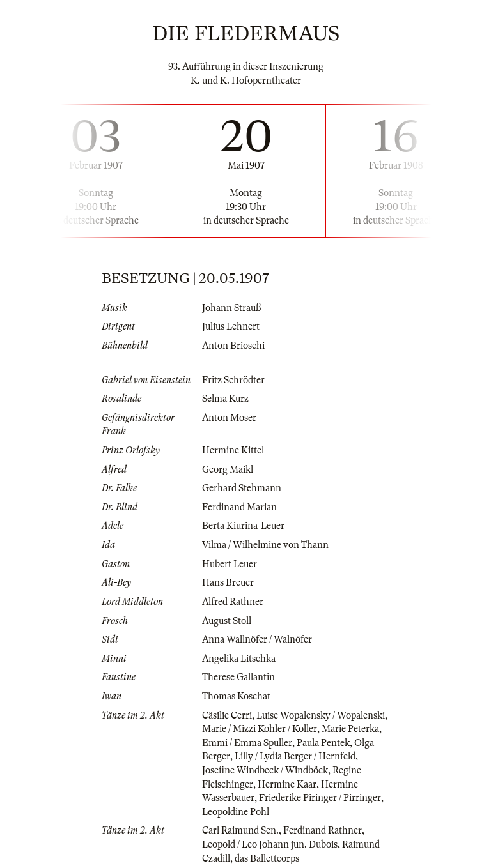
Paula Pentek (323, 743)
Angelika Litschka (239, 659)
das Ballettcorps (267, 858)
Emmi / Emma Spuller (247, 743)
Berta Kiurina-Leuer (243, 526)
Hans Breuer (228, 582)
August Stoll (227, 621)
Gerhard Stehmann (242, 488)
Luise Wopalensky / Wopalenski (321, 715)
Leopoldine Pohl (236, 812)
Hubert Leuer (230, 564)
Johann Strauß (231, 308)
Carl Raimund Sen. (240, 830)
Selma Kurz (225, 399)
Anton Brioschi (233, 346)
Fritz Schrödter (233, 380)
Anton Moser (229, 418)
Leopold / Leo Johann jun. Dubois (270, 844)
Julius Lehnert (231, 326)
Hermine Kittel (233, 450)
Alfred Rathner (233, 602)
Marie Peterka (350, 729)
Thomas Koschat (236, 696)
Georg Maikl (228, 469)
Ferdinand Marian (239, 507)
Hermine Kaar (287, 784)
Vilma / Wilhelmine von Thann (265, 545)
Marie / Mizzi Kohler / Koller (260, 729)
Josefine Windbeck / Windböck (265, 770)
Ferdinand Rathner (323, 830)
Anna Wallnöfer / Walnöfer (257, 639)
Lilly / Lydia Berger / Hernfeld (295, 756)
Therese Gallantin (238, 677)
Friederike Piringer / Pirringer (320, 798)
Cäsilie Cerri (227, 715)
